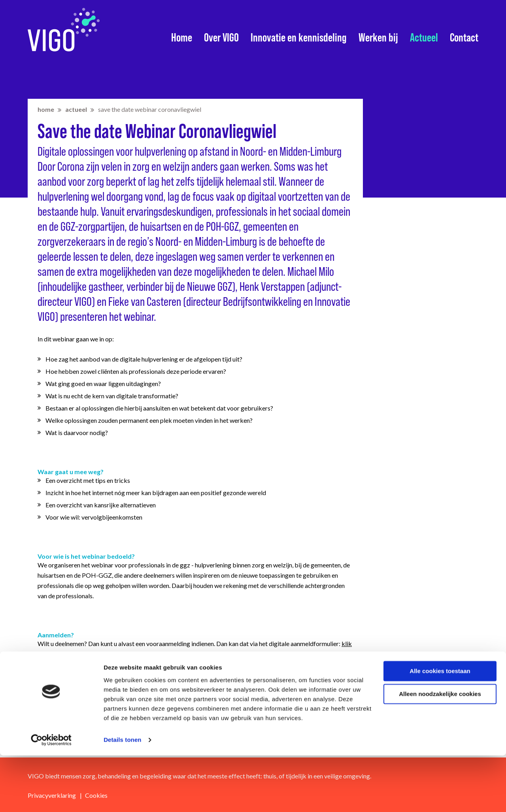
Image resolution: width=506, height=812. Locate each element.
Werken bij (378, 38)
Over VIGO (221, 38)
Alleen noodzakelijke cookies (440, 751)
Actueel (424, 38)
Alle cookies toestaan (440, 728)
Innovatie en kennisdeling (299, 38)
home (46, 109)
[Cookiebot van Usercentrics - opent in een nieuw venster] (51, 797)
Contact (464, 38)
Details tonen (122, 796)
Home (182, 38)
